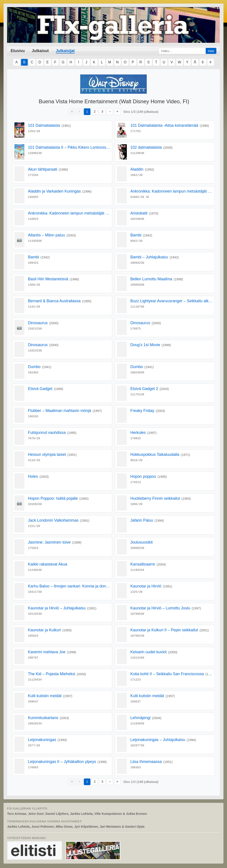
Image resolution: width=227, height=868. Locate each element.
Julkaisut (40, 51)
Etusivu (18, 51)
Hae (211, 51)
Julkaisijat (65, 51)
